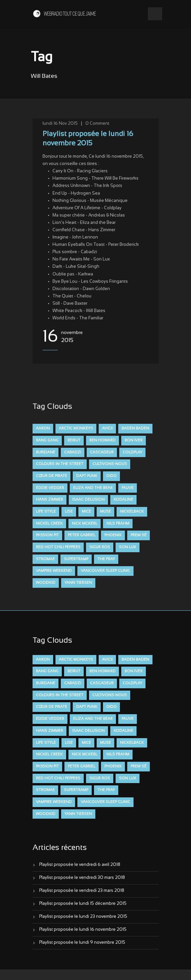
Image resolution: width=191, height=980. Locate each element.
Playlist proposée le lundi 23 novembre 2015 (83, 917)
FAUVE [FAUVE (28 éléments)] (128, 488)
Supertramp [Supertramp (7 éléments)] (76, 559)
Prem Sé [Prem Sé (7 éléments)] (139, 535)
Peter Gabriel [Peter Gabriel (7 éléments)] (82, 535)
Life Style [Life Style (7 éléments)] (46, 512)
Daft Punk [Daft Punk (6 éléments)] (87, 476)
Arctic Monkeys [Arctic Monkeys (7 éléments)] (76, 428)
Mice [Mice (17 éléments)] (86, 512)
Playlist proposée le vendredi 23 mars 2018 (82, 891)
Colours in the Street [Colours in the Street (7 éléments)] (60, 464)
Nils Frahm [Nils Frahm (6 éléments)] (118, 524)
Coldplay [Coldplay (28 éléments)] (132, 452)
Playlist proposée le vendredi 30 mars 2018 (82, 878)
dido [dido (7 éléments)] (111, 476)
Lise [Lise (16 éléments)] (69, 512)
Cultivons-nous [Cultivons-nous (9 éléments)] (110, 464)
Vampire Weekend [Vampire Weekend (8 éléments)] (54, 571)
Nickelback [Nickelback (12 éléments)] (132, 512)
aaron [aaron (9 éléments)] (43, 428)
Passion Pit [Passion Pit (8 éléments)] (47, 535)
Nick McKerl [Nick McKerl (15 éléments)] (85, 524)
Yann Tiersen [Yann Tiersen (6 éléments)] (78, 583)
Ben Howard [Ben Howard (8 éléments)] (102, 440)
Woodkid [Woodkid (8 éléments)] (46, 583)
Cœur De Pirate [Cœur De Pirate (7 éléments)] (51, 476)
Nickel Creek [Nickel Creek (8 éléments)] (49, 524)
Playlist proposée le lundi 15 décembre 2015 (83, 904)
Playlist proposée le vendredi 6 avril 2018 (80, 865)
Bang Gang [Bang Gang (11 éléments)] (47, 440)
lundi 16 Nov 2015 (60, 124)
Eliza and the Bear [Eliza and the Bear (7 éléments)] (93, 488)
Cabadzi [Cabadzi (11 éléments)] (73, 452)
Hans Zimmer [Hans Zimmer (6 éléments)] (49, 500)
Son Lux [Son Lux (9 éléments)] (128, 547)
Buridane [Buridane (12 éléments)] (46, 452)
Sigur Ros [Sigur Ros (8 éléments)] (100, 547)
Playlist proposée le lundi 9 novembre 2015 (82, 943)
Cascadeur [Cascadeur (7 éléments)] (102, 452)
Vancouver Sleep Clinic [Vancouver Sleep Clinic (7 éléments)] (105, 571)
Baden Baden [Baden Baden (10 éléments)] (135, 428)
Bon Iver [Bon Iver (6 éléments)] (134, 440)
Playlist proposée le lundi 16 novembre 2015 (83, 930)
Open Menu (155, 14)
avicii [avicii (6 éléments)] (107, 428)
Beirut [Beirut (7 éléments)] (74, 440)
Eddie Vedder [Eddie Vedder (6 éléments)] (50, 488)
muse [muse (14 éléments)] (105, 512)
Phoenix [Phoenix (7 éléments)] (113, 535)
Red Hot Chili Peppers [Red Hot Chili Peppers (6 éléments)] (58, 547)
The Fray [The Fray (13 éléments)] (106, 559)
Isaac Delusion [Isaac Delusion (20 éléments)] (88, 500)
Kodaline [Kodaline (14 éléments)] (123, 500)
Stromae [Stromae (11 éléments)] (45, 559)
